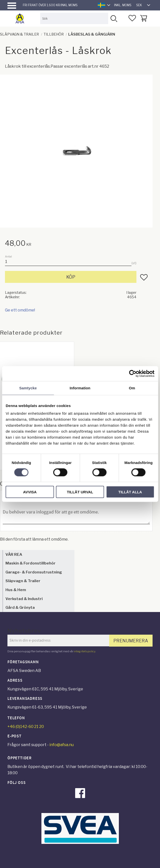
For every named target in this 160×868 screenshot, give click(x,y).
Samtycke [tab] (28, 388)
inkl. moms (123, 5)
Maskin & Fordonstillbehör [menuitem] (31, 563)
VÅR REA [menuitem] (14, 554)
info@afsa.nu (62, 745)
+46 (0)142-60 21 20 (26, 727)
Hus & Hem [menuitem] (16, 590)
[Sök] (114, 18)
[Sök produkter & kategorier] (74, 18)
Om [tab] (132, 388)
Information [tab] (80, 388)
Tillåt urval (80, 492)
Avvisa (30, 492)
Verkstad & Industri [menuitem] (24, 599)
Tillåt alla (130, 492)
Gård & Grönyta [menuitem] (20, 607)
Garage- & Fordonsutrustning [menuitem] (34, 572)
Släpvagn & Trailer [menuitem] (23, 581)
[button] (12, 6)
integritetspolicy (85, 651)
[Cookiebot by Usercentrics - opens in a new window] (133, 373)
